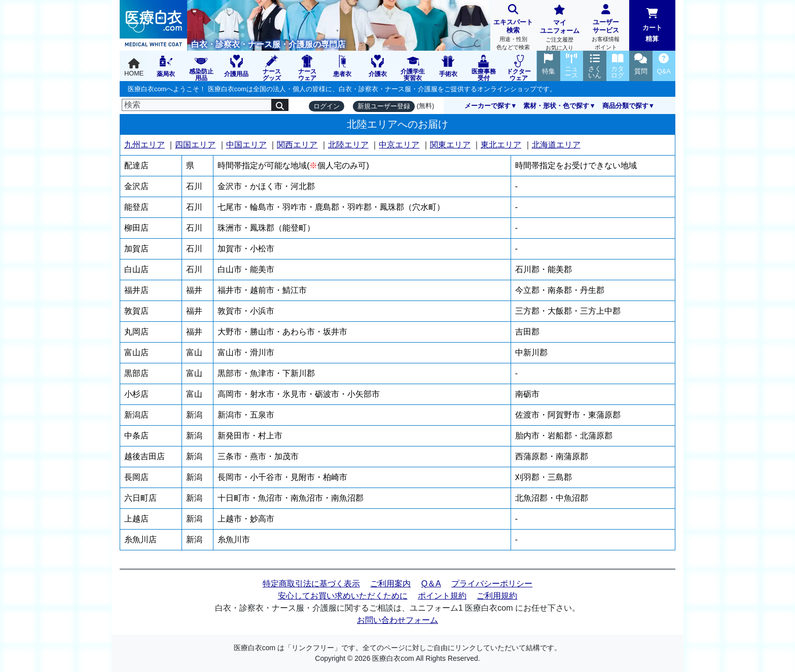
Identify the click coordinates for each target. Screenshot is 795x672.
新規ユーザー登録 (384, 106)
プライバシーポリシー (492, 584)
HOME (134, 68)
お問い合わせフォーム (397, 620)
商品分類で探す (625, 106)
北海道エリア (556, 145)
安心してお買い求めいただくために (343, 596)
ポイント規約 (442, 596)
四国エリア (195, 145)
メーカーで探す (487, 106)
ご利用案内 (390, 584)
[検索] (197, 105)
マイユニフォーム (559, 29)
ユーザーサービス (606, 28)
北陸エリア (348, 145)
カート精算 (652, 25)
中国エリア (246, 145)
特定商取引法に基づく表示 (311, 584)
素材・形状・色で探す (556, 106)
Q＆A (431, 584)
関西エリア (297, 145)
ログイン (327, 106)
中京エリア (399, 145)
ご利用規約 (497, 596)
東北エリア (501, 145)
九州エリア (144, 145)
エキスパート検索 (513, 28)
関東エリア (450, 145)
